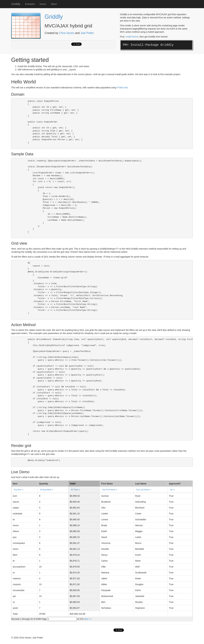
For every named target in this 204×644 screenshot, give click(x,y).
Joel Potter (87, 33)
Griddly (16, 4)
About (54, 4)
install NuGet (132, 37)
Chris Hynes (67, 33)
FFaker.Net (122, 88)
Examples (30, 4)
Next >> (88, 619)
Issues (43, 4)
